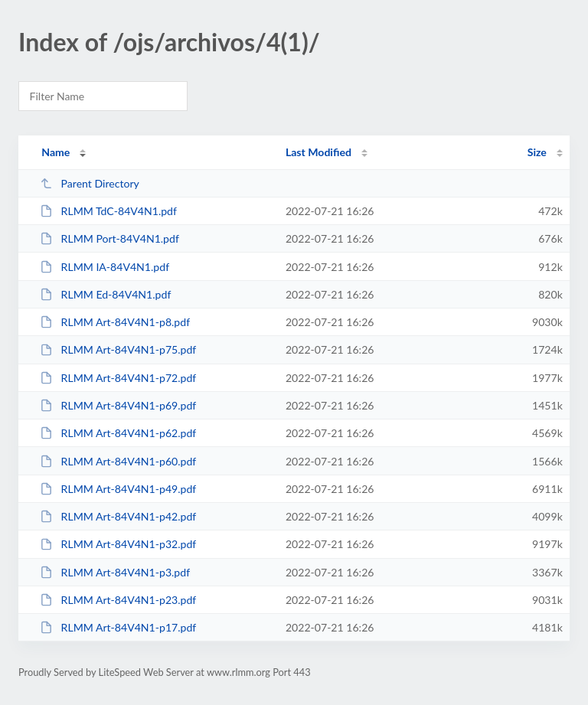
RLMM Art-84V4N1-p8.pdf (115, 322)
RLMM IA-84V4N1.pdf (105, 267)
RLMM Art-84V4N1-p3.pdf (115, 572)
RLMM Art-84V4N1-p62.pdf (118, 433)
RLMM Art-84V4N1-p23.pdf (118, 600)
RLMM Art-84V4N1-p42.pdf (118, 516)
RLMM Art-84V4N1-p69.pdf (118, 405)
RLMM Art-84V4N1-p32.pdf (118, 544)
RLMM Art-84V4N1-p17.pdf (118, 627)
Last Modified (318, 152)
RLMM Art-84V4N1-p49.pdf (118, 489)
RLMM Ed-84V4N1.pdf (105, 294)
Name (56, 152)
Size (537, 152)
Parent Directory (90, 183)
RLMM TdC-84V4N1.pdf (108, 211)
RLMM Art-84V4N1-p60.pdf (118, 461)
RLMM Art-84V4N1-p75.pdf (118, 349)
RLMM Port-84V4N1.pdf (109, 238)
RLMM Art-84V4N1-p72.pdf (118, 378)
